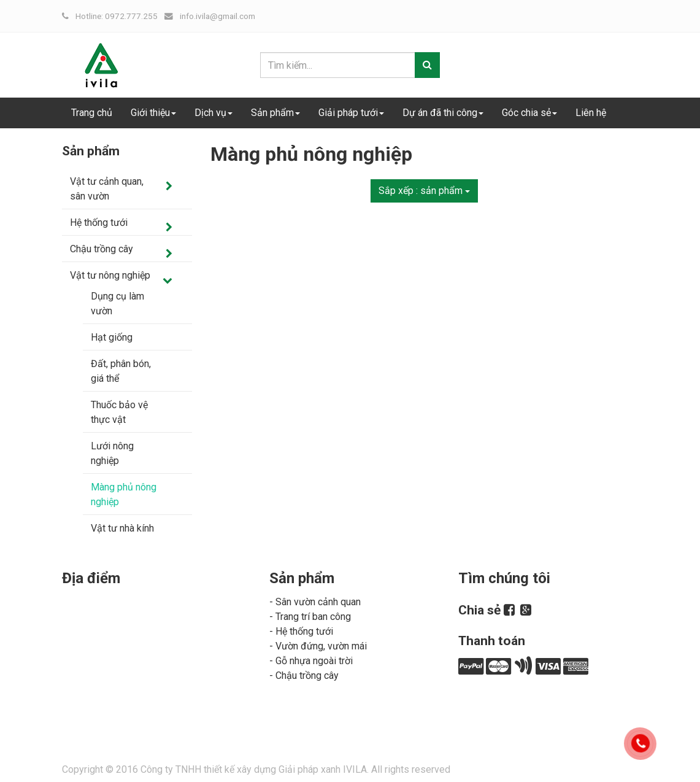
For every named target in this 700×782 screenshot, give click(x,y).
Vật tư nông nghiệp (110, 275)
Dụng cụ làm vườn (117, 304)
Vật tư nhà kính (122, 528)
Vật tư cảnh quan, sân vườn (107, 189)
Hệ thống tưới (99, 223)
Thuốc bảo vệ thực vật (119, 412)
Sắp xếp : (424, 191)
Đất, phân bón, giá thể (121, 371)
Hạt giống (112, 337)
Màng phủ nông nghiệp (124, 494)
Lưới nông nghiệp (112, 453)
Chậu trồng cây (102, 249)
